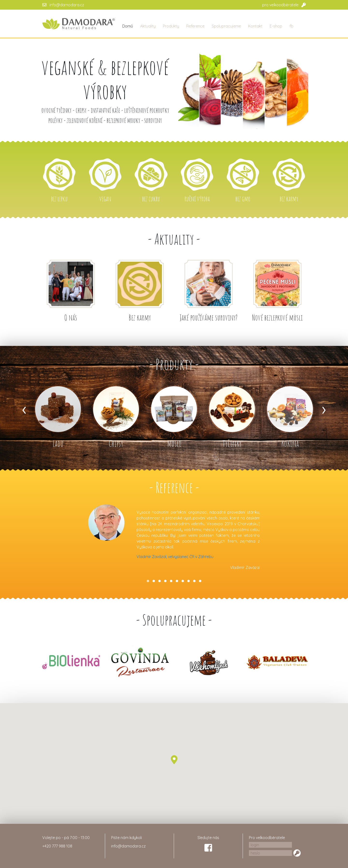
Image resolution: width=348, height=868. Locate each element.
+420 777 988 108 (57, 846)
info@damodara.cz (67, 5)
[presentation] (24, 409)
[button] (148, 581)
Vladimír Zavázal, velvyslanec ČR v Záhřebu (175, 557)
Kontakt (255, 26)
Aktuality (148, 26)
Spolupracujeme (226, 26)
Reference (195, 26)
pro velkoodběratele (280, 5)
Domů (128, 26)
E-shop (276, 26)
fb (291, 26)
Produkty (171, 26)
